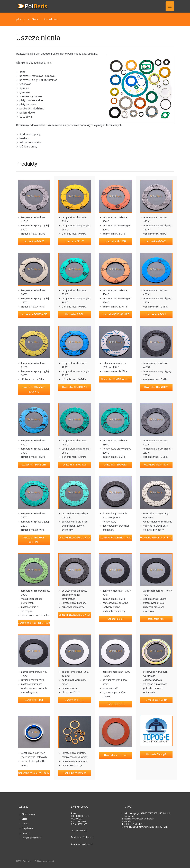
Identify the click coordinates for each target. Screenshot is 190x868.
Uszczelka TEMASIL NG (75, 388)
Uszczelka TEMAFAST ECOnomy (34, 390)
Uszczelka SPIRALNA (156, 701)
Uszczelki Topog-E (156, 755)
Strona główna (29, 815)
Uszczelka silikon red (115, 756)
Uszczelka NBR (156, 619)
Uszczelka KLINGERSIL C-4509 (75, 615)
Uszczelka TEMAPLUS (75, 465)
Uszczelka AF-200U (115, 242)
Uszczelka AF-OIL (75, 315)
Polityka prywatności (32, 838)
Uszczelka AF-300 (75, 242)
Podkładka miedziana (75, 773)
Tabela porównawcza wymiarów (139, 819)
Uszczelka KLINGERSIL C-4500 (115, 538)
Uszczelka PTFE (115, 705)
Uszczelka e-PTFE (75, 701)
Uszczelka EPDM (34, 701)
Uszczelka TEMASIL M (156, 465)
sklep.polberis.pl (85, 845)
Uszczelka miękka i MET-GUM (34, 773)
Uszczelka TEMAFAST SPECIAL (34, 540)
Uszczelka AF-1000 (34, 242)
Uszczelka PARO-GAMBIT (115, 315)
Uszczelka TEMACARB (156, 388)
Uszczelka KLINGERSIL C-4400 (75, 538)
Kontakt (26, 833)
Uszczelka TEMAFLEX (115, 465)
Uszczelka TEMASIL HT (34, 465)
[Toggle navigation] (170, 6)
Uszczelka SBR (115, 619)
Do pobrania (28, 829)
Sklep (25, 819)
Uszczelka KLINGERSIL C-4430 (156, 538)
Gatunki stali (130, 822)
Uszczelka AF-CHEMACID (34, 315)
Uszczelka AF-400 (156, 315)
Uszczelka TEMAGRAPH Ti (115, 379)
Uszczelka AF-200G (156, 242)
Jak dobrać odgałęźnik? (135, 825)
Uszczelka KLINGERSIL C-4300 (34, 623)
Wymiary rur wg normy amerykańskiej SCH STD (146, 827)
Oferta (25, 824)
